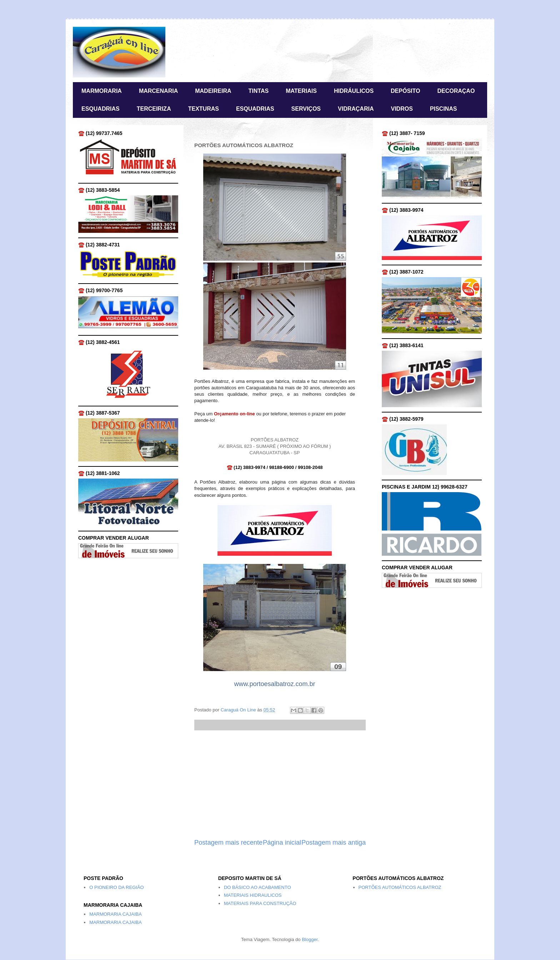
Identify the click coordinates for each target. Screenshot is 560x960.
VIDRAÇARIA (356, 109)
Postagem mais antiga (334, 842)
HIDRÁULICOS (354, 91)
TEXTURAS (204, 109)
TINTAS (259, 91)
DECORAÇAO (456, 91)
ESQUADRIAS (101, 109)
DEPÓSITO (405, 91)
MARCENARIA (158, 91)
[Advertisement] (280, 784)
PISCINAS (444, 109)
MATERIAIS (301, 91)
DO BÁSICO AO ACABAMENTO (257, 887)
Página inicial (282, 842)
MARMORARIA (102, 91)
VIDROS (402, 109)
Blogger (310, 939)
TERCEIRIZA (154, 109)
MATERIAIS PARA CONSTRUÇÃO (260, 903)
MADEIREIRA (213, 91)
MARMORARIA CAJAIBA (116, 914)
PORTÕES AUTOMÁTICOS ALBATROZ (400, 887)
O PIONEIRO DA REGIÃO (116, 887)
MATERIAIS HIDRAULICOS (253, 895)
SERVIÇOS (306, 109)
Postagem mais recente (228, 842)
